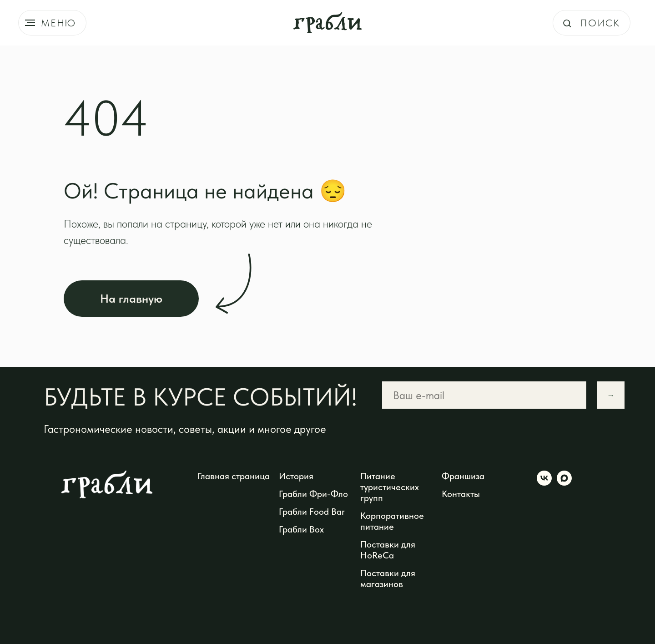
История (296, 476)
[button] (567, 23)
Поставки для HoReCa (388, 550)
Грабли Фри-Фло (313, 494)
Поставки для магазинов (388, 578)
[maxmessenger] (564, 483)
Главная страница (234, 476)
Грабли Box (301, 529)
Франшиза (463, 476)
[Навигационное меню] (30, 23)
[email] (484, 395)
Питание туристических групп (390, 487)
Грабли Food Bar (312, 512)
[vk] (544, 483)
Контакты (461, 494)
